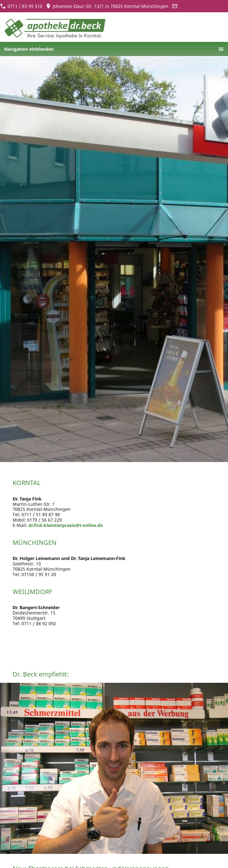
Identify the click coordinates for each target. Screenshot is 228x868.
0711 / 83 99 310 (21, 6)
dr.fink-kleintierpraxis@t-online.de (66, 525)
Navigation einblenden (29, 49)
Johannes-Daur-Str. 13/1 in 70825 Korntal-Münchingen (107, 6)
